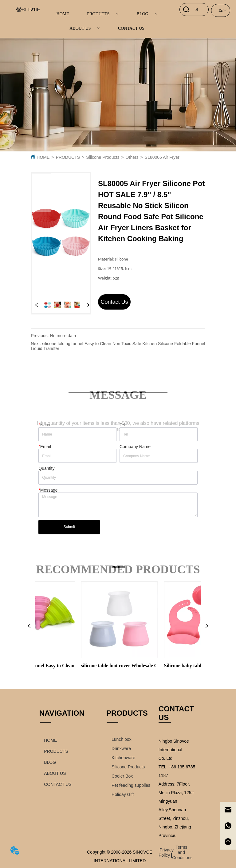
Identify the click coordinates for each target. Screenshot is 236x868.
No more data (63, 336)
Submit (69, 527)
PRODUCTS (103, 14)
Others (132, 157)
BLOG (147, 14)
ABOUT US (85, 28)
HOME (63, 14)
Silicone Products (103, 157)
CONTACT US (131, 28)
